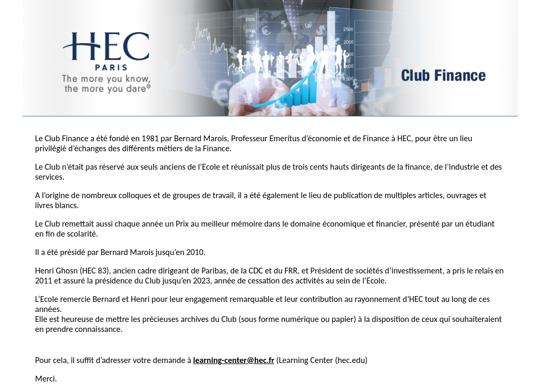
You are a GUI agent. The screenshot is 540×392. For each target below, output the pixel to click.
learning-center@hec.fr (234, 360)
